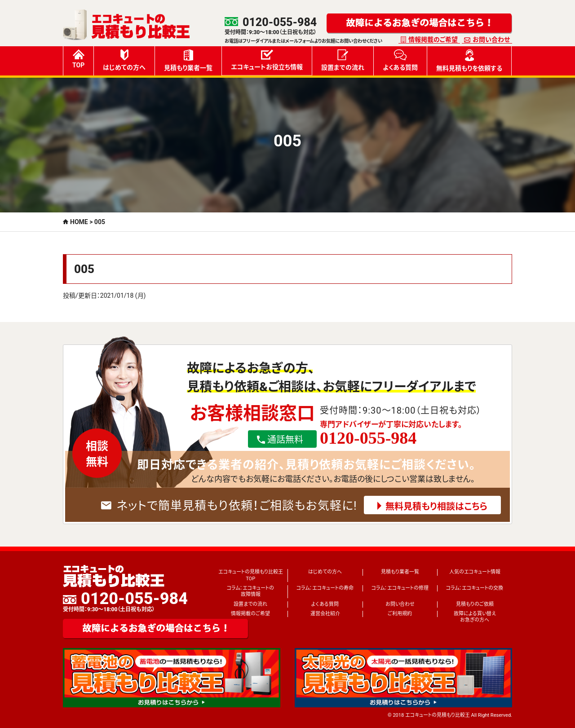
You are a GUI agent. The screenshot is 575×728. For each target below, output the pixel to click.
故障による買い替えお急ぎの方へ (475, 617)
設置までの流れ (343, 60)
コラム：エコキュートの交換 (475, 588)
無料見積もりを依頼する (469, 61)
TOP (78, 59)
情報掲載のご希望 (433, 40)
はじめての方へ (124, 60)
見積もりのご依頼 (475, 604)
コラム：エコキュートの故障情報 (250, 591)
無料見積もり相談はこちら (436, 507)
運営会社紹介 (325, 614)
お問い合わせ (491, 40)
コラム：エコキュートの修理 (400, 588)
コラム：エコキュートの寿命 (325, 588)
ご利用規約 (400, 614)
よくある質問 (400, 60)
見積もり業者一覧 (188, 60)
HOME (79, 222)
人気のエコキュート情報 (475, 572)
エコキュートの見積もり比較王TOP (251, 575)
